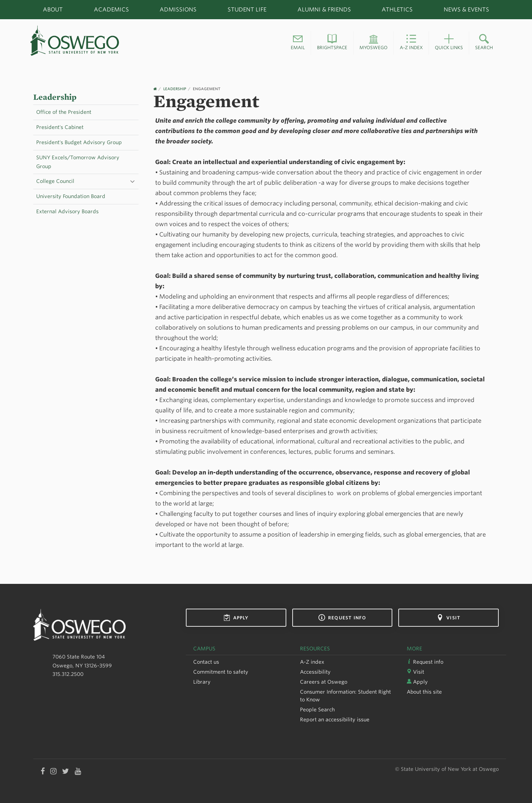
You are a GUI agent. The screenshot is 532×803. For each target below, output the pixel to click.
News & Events (466, 9)
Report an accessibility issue (335, 719)
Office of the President (64, 112)
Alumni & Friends (324, 9)
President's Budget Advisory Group (79, 142)
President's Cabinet (60, 127)
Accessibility (315, 672)
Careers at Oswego (324, 682)
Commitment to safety (221, 672)
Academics (111, 9)
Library (202, 682)
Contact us (206, 662)
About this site (424, 692)
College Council (55, 181)
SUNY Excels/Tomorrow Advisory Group (78, 162)
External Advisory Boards (67, 211)
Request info (342, 617)
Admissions (178, 9)
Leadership (55, 97)
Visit (449, 617)
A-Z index (312, 662)
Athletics (397, 9)
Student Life (247, 9)
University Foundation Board (71, 196)
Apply (236, 617)
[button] (298, 43)
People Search (317, 710)
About (53, 9)
